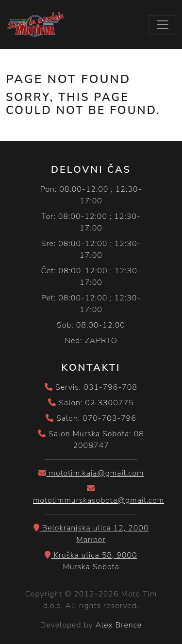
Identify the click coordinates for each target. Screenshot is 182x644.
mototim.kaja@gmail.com (91, 473)
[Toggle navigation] (163, 25)
